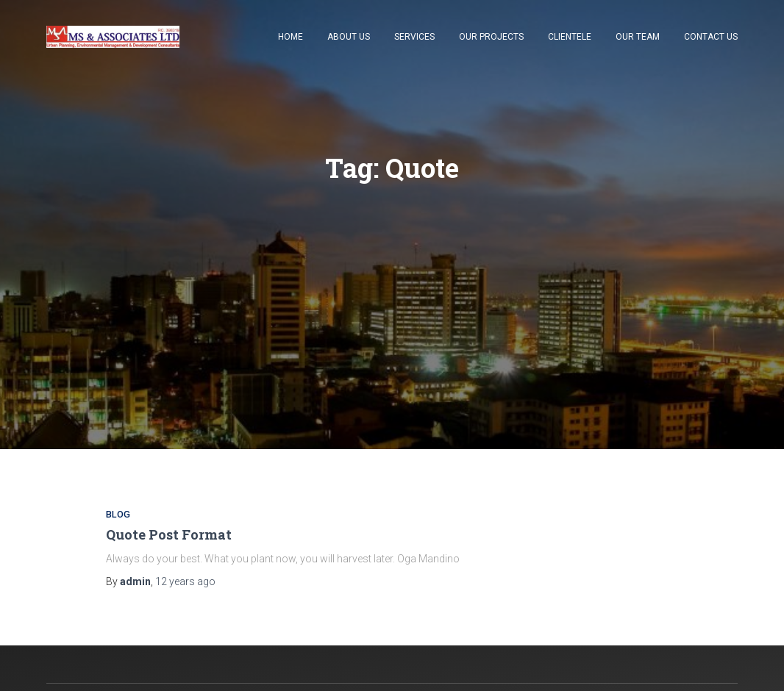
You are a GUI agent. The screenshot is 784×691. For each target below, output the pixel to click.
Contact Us (711, 37)
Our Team (638, 37)
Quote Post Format (169, 534)
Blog (118, 514)
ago (185, 581)
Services (414, 37)
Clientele (570, 37)
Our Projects (491, 37)
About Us (349, 37)
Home (291, 37)
